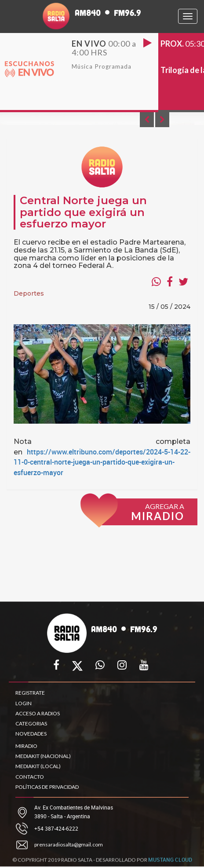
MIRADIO (26, 746)
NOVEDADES (31, 734)
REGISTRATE (30, 693)
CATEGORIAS (31, 723)
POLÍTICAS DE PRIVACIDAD (47, 787)
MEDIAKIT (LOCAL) (38, 766)
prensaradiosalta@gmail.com (69, 844)
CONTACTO (30, 777)
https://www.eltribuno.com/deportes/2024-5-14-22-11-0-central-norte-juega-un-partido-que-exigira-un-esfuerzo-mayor (102, 462)
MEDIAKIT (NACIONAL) (43, 756)
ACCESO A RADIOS (38, 713)
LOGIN (24, 703)
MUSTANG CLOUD (170, 862)
